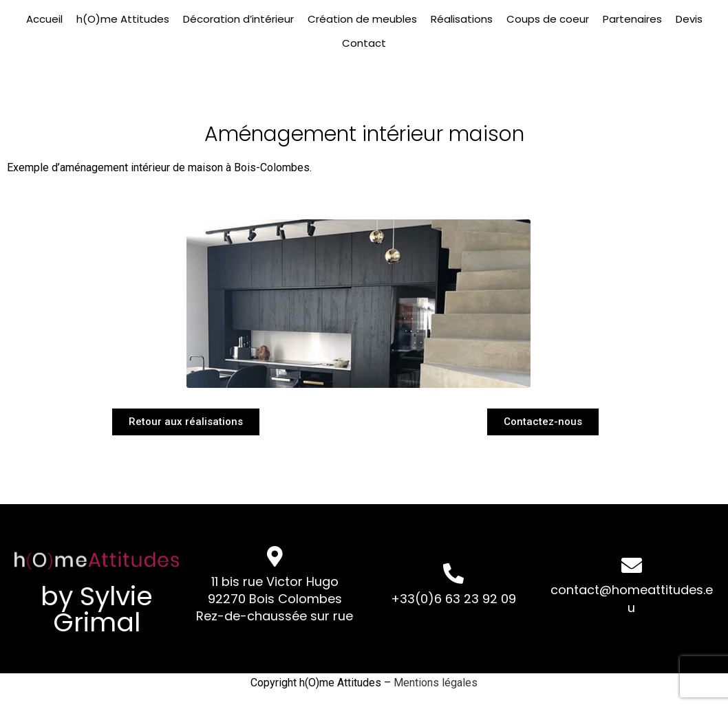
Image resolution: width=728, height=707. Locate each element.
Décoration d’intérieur (238, 19)
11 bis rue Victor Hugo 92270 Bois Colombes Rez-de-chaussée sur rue (275, 599)
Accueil (44, 19)
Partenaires (632, 19)
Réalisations (462, 19)
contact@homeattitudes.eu (632, 598)
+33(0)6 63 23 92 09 (453, 599)
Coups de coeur (548, 19)
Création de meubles (362, 19)
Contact (364, 43)
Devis (689, 19)
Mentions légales (436, 683)
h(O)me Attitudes (123, 19)
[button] (186, 421)
